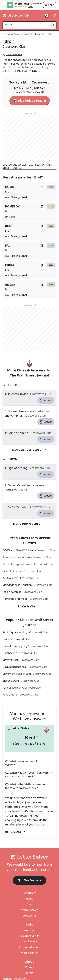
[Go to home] (29, 868)
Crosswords (29, 927)
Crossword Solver (29, 958)
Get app (49, 5)
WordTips (29, 941)
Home (30, 910)
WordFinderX (30, 952)
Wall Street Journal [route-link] (34, 34)
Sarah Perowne (14, 65)
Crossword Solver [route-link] (11, 34)
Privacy (29, 978)
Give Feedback (29, 892)
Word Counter (30, 964)
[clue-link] (29, 405)
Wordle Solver (29, 921)
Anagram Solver (30, 947)
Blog (29, 915)
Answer (46, 411)
